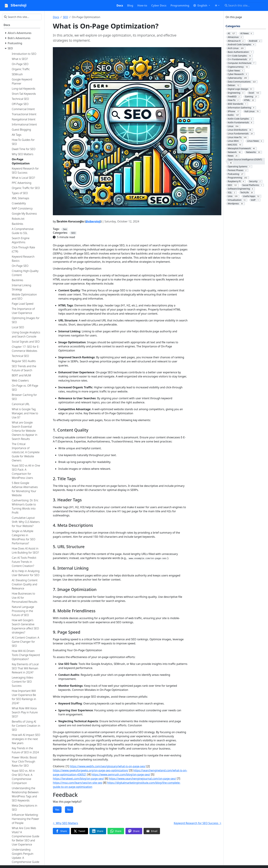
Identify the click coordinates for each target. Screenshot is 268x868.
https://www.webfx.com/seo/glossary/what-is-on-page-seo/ (108, 766)
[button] (202, 5)
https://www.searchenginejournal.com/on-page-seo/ (143, 779)
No (69, 810)
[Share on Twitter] (79, 831)
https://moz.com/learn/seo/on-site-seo (78, 783)
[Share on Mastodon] (134, 831)
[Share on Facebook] (61, 831)
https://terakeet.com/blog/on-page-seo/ (78, 779)
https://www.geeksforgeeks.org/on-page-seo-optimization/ (91, 770)
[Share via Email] (152, 831)
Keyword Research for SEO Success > (198, 823)
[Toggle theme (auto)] (217, 5)
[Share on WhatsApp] (116, 831)
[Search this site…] (244, 5)
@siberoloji (93, 221)
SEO (65, 17)
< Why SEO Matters (65, 823)
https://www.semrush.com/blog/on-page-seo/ (121, 774)
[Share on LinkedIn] (98, 831)
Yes (57, 810)
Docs (56, 17)
